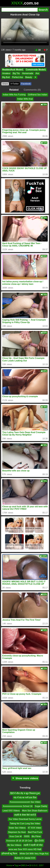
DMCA (24, 865)
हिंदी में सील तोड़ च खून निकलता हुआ (25, 793)
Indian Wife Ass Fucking (14, 95)
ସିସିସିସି (27, 836)
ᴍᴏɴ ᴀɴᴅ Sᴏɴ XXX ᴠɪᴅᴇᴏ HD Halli (25, 849)
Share (5, 84)
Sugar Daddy (41, 806)
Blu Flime (36, 836)
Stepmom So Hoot (17, 832)
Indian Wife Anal (25, 99)
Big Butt (6, 77)
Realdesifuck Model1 (13, 70)
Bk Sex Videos (14, 845)
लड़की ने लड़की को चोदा (33, 845)
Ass (37, 73)
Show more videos (25, 778)
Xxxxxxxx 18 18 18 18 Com (19, 841)
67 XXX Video (35, 828)
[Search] (19, 10)
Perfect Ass (18, 77)
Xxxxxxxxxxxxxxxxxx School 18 (18, 806)
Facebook (26, 84)
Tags (17, 865)
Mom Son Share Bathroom (35, 811)
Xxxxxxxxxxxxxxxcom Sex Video (25, 802)
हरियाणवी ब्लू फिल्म (9, 854)
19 (38, 50)
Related (14, 90)
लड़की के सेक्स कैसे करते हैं (25, 815)
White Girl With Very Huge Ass (34, 854)
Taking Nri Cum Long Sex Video (25, 824)
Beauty (29, 77)
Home (9, 865)
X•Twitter (15, 84)
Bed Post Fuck (35, 832)
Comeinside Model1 (36, 70)
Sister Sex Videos (17, 828)
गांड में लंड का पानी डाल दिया (25, 798)
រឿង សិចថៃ (39, 841)
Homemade (28, 73)
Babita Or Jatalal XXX (25, 858)
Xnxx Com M (15, 836)
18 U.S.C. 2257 (36, 865)
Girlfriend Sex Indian (38, 95)
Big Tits (16, 73)
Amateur (6, 73)
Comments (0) (32, 90)
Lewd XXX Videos (11, 811)
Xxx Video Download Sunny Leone (25, 819)
